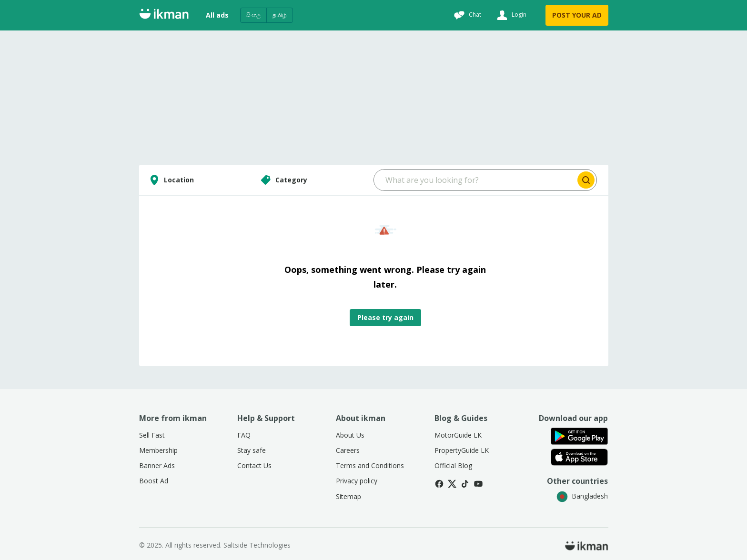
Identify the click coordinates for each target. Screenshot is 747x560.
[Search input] (475, 180)
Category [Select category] (283, 180)
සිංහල (253, 15)
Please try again (385, 317)
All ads (217, 15)
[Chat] (466, 15)
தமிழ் (280, 15)
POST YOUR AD (577, 15)
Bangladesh (582, 496)
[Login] (510, 15)
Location (170, 180)
